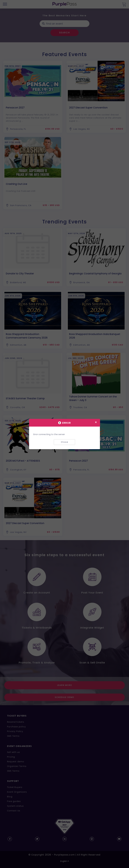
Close (64, 442)
